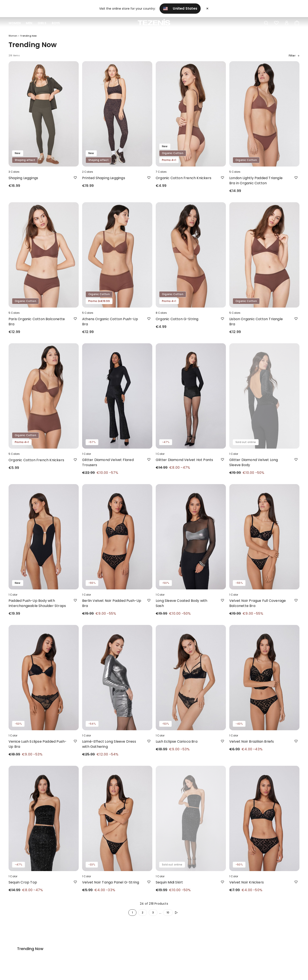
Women (15, 23)
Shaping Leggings (23, 182)
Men (29, 23)
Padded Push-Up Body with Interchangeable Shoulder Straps (37, 607)
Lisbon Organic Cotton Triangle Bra (256, 325)
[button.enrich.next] (177, 916)
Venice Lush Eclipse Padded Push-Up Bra (38, 748)
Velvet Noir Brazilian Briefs (252, 745)
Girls (42, 23)
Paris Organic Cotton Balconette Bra (37, 325)
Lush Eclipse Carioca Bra (177, 745)
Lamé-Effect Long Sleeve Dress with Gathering (109, 748)
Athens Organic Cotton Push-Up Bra (110, 325)
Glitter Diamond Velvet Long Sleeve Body (254, 466)
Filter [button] (294, 59)
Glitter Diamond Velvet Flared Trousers (108, 466)
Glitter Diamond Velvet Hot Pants (184, 463)
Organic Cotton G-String (177, 323)
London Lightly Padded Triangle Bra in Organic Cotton (256, 184)
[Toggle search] (266, 23)
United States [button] (180, 8)
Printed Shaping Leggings (104, 182)
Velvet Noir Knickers (247, 886)
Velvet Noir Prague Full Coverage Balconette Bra (258, 607)
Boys (56, 23)
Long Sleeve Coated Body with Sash (182, 607)
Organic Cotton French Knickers (184, 182)
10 (168, 916)
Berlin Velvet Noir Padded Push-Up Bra (112, 607)
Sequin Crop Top (23, 886)
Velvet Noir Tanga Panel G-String (111, 886)
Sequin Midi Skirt (169, 886)
